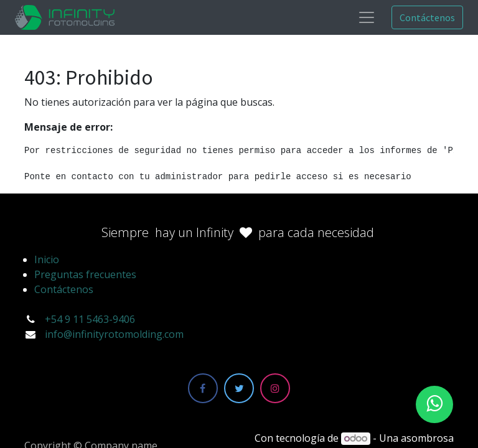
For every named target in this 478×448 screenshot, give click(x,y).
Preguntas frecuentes (85, 274)
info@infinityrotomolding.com (114, 334)
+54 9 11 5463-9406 (90, 319)
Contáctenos (427, 17)
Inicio (47, 259)
